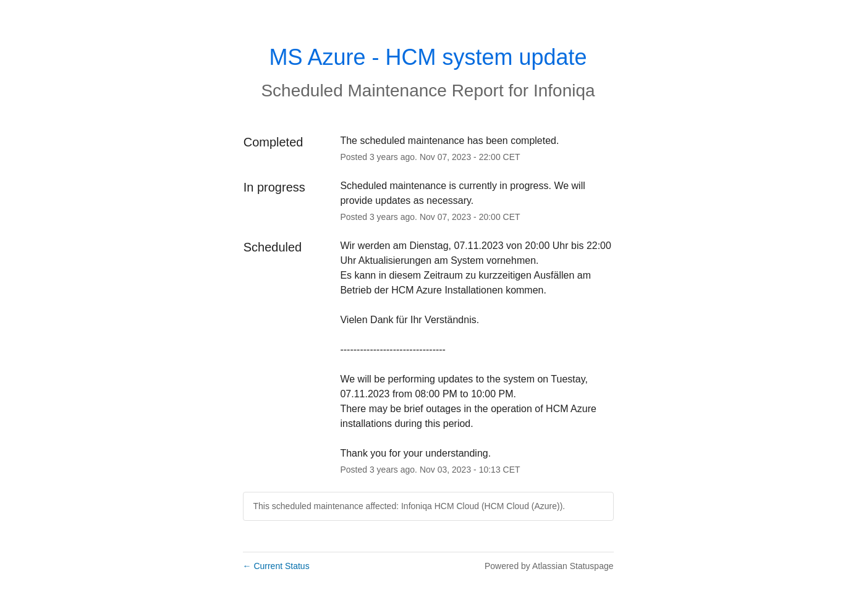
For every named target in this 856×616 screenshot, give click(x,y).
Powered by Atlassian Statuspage (549, 566)
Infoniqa (564, 91)
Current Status (276, 566)
